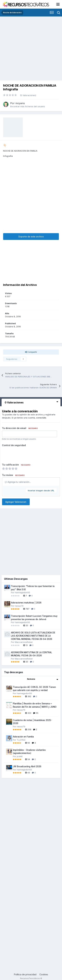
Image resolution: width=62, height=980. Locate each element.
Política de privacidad (25, 974)
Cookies (44, 974)
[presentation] (26, 454)
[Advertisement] (29, 47)
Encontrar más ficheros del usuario (28, 106)
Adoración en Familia (23, 737)
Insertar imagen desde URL (41, 490)
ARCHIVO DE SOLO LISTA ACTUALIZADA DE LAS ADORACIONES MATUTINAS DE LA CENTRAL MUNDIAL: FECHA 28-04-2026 (33, 636)
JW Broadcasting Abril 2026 (27, 766)
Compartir (31, 352)
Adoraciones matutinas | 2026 (26, 603)
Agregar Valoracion (16, 502)
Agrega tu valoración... (18, 482)
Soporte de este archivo (31, 237)
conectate (41, 418)
